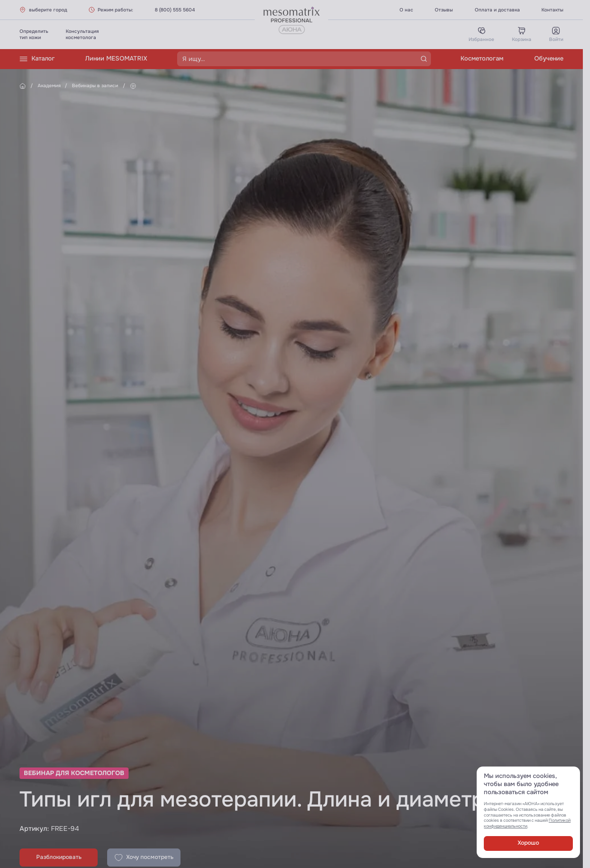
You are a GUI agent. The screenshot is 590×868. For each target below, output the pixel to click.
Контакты (552, 10)
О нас (406, 10)
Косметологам (482, 59)
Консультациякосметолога (82, 34)
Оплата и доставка (497, 10)
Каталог (37, 59)
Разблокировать (59, 857)
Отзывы (444, 10)
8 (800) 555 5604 (175, 10)
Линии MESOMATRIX (116, 59)
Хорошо (528, 843)
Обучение (549, 59)
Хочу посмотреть (144, 858)
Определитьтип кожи (34, 34)
